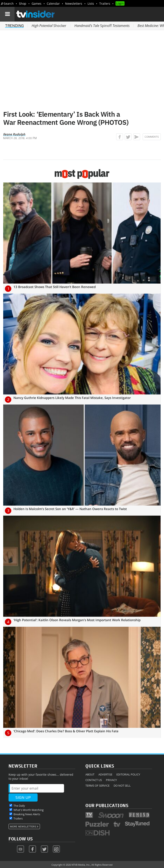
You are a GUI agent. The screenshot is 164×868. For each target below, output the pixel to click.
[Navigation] (7, 14)
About (90, 774)
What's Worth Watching (29, 810)
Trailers (105, 4)
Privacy (111, 780)
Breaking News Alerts (27, 814)
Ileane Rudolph (14, 134)
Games (37, 4)
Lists (91, 4)
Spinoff (102, 26)
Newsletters (74, 4)
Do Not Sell (122, 786)
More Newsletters (23, 827)
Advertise (105, 774)
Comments (152, 137)
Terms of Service (97, 786)
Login (120, 3)
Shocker (49, 26)
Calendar (53, 4)
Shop (23, 4)
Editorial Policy (128, 774)
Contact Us (94, 780)
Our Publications (107, 805)
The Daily (19, 806)
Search (9, 4)
